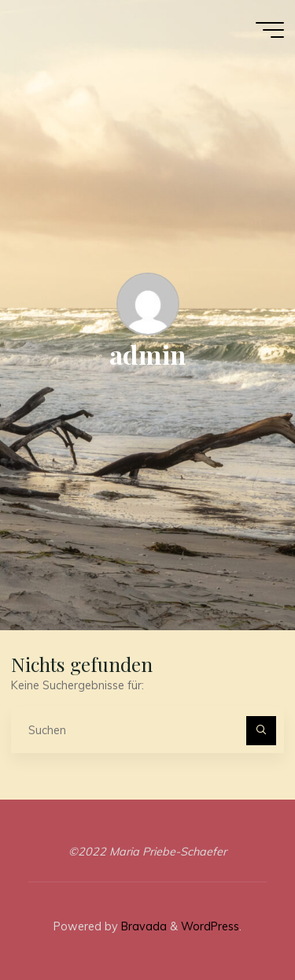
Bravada (142, 926)
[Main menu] (270, 30)
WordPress (210, 926)
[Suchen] (261, 731)
